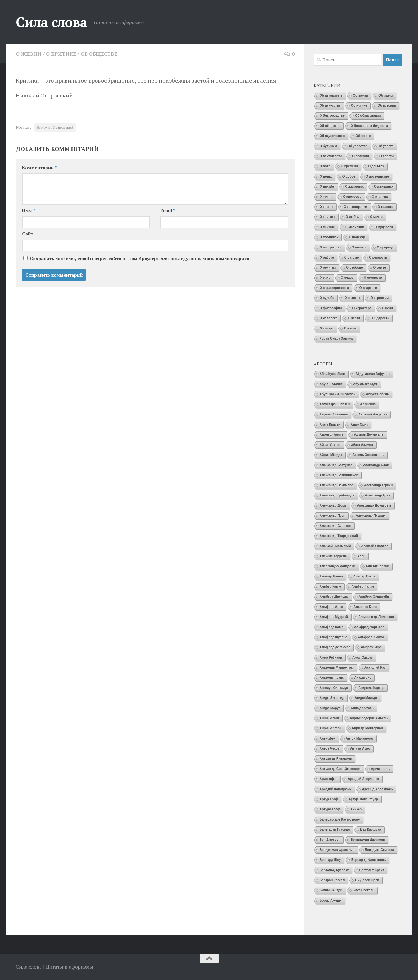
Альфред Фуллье (334, 637)
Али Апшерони (377, 566)
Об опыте (363, 136)
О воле (325, 166)
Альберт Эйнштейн (374, 597)
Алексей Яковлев (375, 546)
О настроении (331, 247)
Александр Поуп (332, 516)
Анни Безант (329, 718)
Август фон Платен (335, 404)
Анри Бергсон (331, 728)
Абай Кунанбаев (332, 374)
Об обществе (101, 54)
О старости (368, 288)
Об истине (359, 106)
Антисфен (328, 738)
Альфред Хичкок (371, 637)
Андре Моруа (330, 708)
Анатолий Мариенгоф (337, 668)
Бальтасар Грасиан (335, 830)
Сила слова (52, 22)
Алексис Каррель (333, 556)
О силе (325, 278)
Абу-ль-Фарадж (365, 384)
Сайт (28, 234)
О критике (62, 54)
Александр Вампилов (337, 485)
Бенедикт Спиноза (379, 850)
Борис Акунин (331, 900)
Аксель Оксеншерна (368, 455)
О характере (362, 308)
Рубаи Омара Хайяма (336, 338)
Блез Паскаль (364, 890)
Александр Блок (376, 465)
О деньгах (376, 166)
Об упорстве (357, 146)
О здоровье (352, 197)
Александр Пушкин (371, 516)
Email (168, 211)
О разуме (351, 257)
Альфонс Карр (365, 607)
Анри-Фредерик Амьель (369, 718)
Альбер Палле (363, 587)
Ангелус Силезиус (334, 688)
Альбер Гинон (365, 576)
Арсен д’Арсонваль (377, 789)
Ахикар (356, 809)
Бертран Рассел (332, 880)
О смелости (373, 278)
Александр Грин (377, 495)
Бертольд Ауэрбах (334, 870)
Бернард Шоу (330, 860)
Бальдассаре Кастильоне (340, 819)
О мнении (327, 227)
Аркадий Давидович (336, 789)
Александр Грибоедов (337, 495)
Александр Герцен (378, 485)
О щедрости (380, 318)
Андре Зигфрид (332, 698)
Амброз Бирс (371, 647)
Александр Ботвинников (339, 475)
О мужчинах (329, 237)
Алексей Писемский (335, 546)
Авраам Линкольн (334, 414)
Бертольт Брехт (372, 870)
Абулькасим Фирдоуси (337, 394)
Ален (361, 556)
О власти (387, 156)
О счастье (352, 298)
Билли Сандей (331, 890)
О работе (327, 257)
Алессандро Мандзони (337, 566)
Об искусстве (330, 106)
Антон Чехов (330, 749)
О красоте (386, 207)
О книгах (326, 207)
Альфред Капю (332, 627)
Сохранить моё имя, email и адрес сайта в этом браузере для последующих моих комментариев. (140, 258)
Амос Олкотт (362, 657)
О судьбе (327, 298)
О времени (349, 166)
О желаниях (354, 187)
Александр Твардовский (339, 536)
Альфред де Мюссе (335, 647)
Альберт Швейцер (334, 597)
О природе (385, 247)
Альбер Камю (330, 587)
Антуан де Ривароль (336, 759)
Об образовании (368, 116)
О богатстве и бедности (369, 126)
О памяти (359, 247)
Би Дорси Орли (367, 880)
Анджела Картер (371, 688)
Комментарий (40, 168)
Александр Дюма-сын (374, 506)
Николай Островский (55, 127)
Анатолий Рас (375, 668)
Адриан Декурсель (369, 435)
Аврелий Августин (373, 414)
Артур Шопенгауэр (363, 799)
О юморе (327, 328)
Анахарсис (363, 678)
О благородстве (332, 116)
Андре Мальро (366, 698)
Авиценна (368, 404)
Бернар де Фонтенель (368, 860)
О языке (350, 328)
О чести (354, 318)
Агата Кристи (330, 424)
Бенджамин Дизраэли (368, 840)
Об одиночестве (332, 136)
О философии (331, 308)
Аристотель (380, 769)
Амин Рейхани (331, 657)
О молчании (355, 227)
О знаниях (380, 197)
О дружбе (327, 187)
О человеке (328, 318)
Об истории (387, 106)
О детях (326, 176)
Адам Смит (359, 424)
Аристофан (328, 779)
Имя (29, 211)
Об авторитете (331, 95)
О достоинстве (377, 176)
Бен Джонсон (330, 840)
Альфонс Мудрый (334, 617)
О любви (352, 217)
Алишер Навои (331, 576)
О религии (328, 268)
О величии (361, 156)
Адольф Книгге (332, 435)
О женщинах (384, 187)
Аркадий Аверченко (363, 779)
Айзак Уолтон (330, 445)
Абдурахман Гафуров (373, 374)
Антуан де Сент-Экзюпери (340, 769)
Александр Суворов (335, 526)
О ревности (378, 257)
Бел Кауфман (371, 830)
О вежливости (331, 156)
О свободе (354, 268)
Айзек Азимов (362, 445)
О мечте (376, 217)
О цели (387, 308)
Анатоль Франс (332, 678)
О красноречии (355, 207)
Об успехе (386, 146)
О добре (349, 176)
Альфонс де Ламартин (376, 617)
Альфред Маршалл (369, 627)
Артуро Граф (330, 809)
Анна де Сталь (362, 708)
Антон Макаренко (359, 738)
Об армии (360, 95)
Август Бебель (377, 394)
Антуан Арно (360, 749)
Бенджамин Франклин (337, 850)
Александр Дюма (333, 506)
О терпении (380, 298)
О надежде (357, 237)
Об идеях (386, 95)
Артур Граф (329, 799)
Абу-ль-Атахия (331, 384)
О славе (347, 278)
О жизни (29, 54)
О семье (380, 268)
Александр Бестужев (336, 465)
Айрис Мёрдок (331, 455)
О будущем (328, 146)
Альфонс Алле (331, 607)
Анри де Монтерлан (367, 728)
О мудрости (384, 227)
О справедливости (334, 288)
